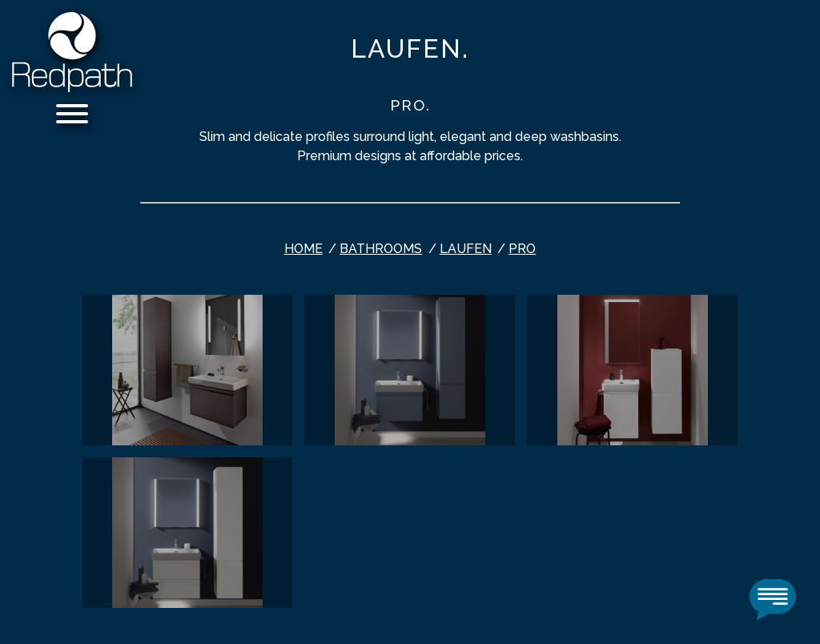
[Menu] (72, 117)
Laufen (466, 249)
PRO (522, 249)
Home (303, 249)
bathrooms (381, 249)
